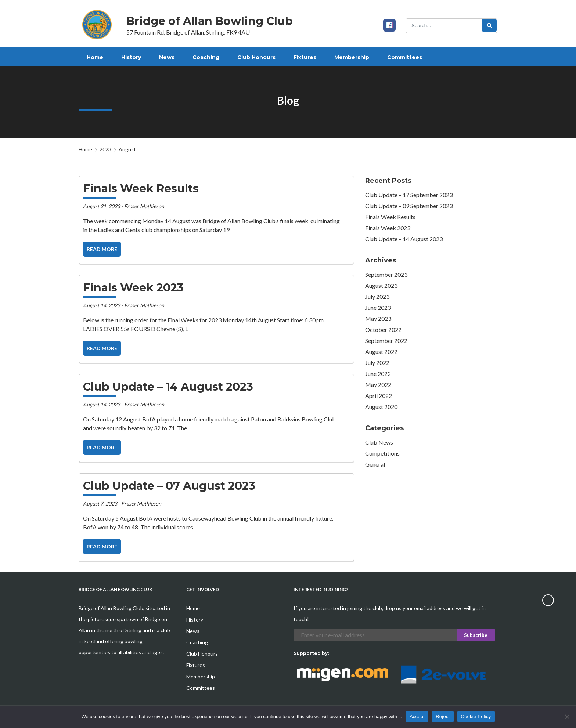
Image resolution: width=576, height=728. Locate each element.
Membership (201, 676)
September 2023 (386, 274)
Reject (443, 716)
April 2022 (379, 396)
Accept (417, 716)
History (195, 620)
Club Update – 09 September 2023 (409, 206)
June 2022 (378, 374)
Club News (379, 442)
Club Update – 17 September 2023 (409, 195)
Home (85, 149)
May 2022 (378, 385)
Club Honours (202, 654)
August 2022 (381, 352)
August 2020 (381, 407)
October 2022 (383, 329)
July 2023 (377, 296)
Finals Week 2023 (133, 288)
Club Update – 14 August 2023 (168, 387)
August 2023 (381, 285)
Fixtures (196, 665)
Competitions (382, 453)
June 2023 (378, 307)
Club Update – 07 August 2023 (169, 486)
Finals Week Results (141, 189)
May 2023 (378, 318)
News (193, 631)
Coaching (197, 642)
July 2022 (377, 363)
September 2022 (386, 341)
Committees (201, 688)
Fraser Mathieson (144, 206)
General (375, 464)
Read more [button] (102, 249)
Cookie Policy (476, 716)
